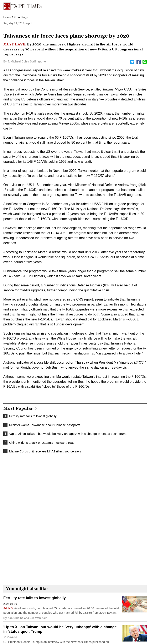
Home (7, 17)
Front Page (21, 17)
